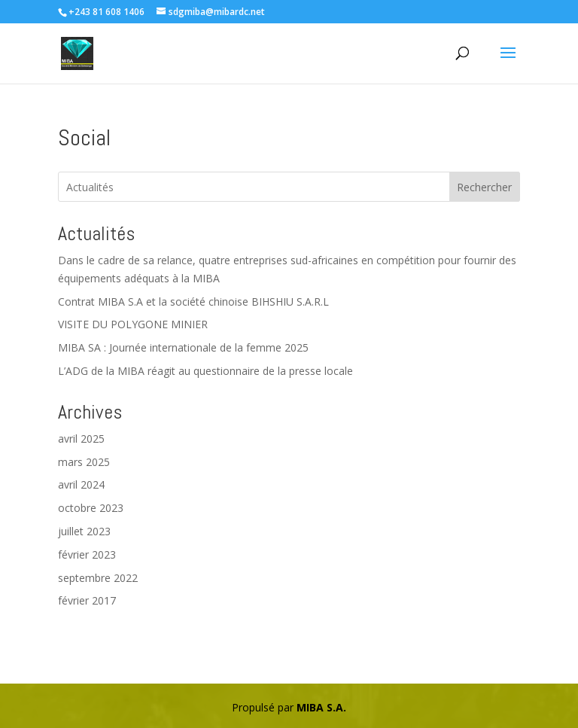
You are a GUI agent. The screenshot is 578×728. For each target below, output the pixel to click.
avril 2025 (81, 439)
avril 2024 (81, 484)
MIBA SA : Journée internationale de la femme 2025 (183, 347)
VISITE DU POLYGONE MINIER (133, 324)
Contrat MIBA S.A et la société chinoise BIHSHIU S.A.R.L (193, 302)
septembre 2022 (98, 578)
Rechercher (484, 187)
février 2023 (87, 554)
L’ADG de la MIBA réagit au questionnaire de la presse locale (205, 371)
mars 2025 (84, 462)
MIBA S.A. (321, 707)
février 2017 (87, 600)
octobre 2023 (91, 508)
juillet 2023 (84, 531)
